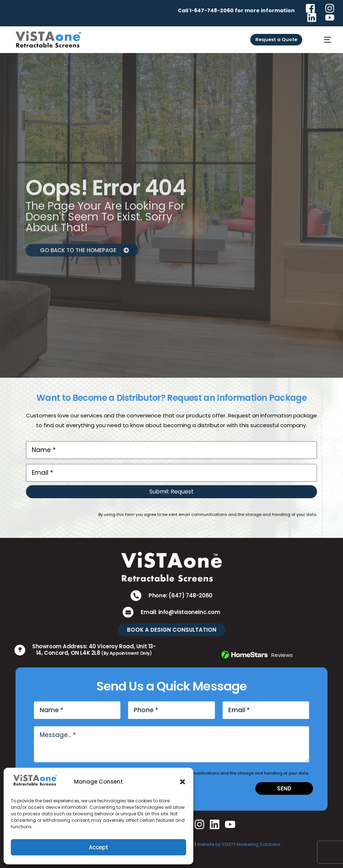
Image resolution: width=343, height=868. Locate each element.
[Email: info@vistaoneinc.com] (128, 612)
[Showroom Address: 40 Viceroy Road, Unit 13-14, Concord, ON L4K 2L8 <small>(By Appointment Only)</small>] (20, 650)
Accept (98, 847)
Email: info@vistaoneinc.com (180, 612)
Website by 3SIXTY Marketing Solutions (239, 844)
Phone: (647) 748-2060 (181, 595)
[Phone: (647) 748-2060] (136, 596)
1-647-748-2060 (212, 10)
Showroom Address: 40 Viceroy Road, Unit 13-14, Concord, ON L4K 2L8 (94, 650)
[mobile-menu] (322, 40)
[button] (183, 782)
